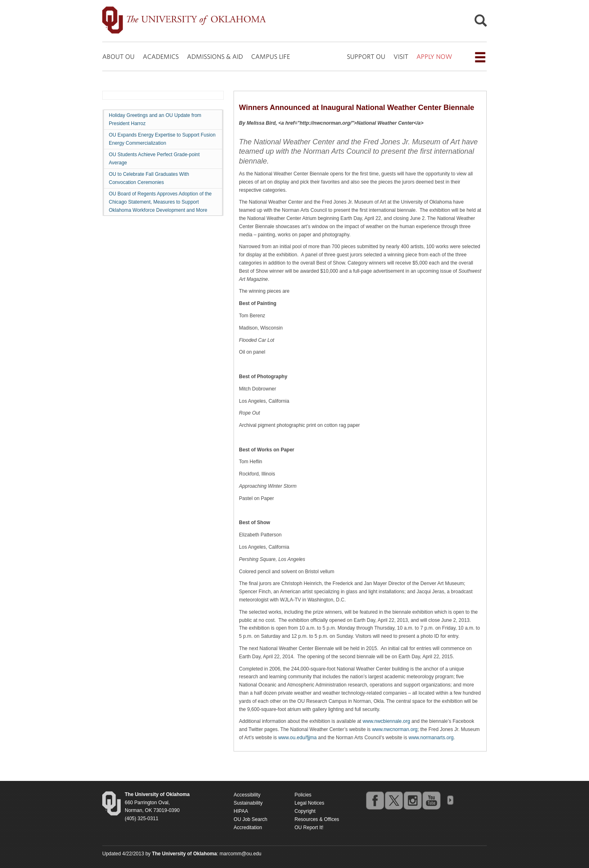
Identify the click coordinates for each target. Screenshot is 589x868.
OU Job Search (250, 819)
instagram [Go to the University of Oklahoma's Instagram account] (412, 800)
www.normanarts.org (431, 738)
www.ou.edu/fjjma (297, 738)
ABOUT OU (118, 56)
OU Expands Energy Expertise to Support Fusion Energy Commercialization (162, 139)
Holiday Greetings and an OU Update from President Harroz (155, 119)
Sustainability (248, 803)
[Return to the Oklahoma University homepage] (157, 794)
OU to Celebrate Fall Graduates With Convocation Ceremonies (149, 178)
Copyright (305, 811)
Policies (303, 795)
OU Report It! (309, 828)
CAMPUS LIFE (271, 56)
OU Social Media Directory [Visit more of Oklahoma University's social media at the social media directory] (450, 800)
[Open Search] (481, 23)
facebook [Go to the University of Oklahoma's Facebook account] (375, 800)
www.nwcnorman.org (395, 729)
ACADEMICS (161, 56)
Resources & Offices (317, 819)
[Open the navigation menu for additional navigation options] (480, 57)
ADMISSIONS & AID (215, 56)
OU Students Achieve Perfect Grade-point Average (154, 159)
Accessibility (247, 795)
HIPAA (241, 811)
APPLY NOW (434, 56)
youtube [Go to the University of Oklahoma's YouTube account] (431, 800)
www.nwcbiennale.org (387, 721)
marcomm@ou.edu (241, 854)
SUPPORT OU (366, 56)
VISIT (401, 56)
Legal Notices (309, 803)
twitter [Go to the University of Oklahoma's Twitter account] (393, 800)
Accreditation (248, 828)
